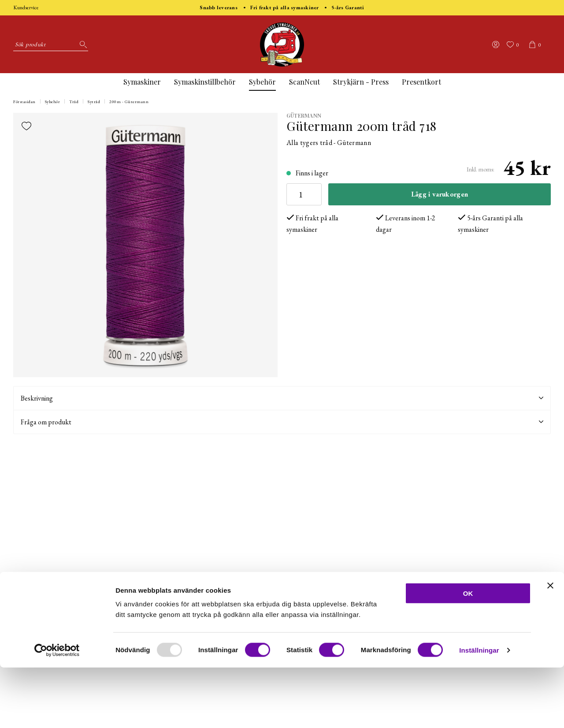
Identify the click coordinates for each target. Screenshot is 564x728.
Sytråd (94, 102)
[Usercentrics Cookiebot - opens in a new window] (57, 711)
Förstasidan (24, 102)
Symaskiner (142, 82)
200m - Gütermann (129, 102)
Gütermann (304, 115)
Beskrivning (282, 398)
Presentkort (421, 82)
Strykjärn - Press (361, 82)
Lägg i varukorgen (440, 194)
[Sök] (82, 45)
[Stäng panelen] (550, 646)
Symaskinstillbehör (205, 82)
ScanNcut (304, 82)
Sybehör (262, 82)
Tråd (74, 102)
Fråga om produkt (282, 422)
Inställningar (479, 711)
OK (468, 654)
